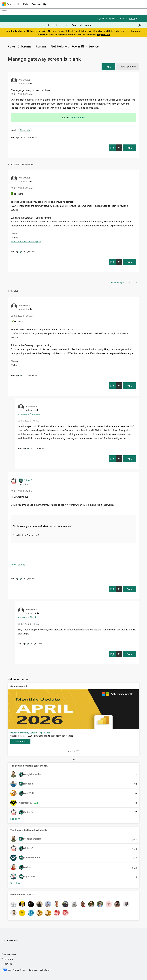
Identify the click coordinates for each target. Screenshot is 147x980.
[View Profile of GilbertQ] (28, 480)
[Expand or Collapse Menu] (4, 12)
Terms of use (7, 959)
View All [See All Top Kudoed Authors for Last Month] (15, 883)
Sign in (112, 18)
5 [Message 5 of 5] (27, 448)
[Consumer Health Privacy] (40, 970)
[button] (108, 67)
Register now (103, 34)
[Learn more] (20, 741)
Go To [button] (132, 18)
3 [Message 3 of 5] (27, 644)
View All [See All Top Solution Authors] (15, 819)
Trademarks (7, 964)
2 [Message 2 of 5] (20, 578)
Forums (41, 46)
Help (122, 18)
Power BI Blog (18, 565)
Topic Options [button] (127, 67)
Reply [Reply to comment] (129, 262)
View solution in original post (26, 241)
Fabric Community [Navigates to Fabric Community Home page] (35, 4)
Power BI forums (19, 46)
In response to (29, 414)
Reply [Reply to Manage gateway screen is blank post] (129, 148)
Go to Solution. (78, 117)
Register (100, 18)
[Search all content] (107, 25)
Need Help (25, 130)
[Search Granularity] (56, 25)
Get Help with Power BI (67, 46)
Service (94, 46)
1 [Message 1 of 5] (20, 137)
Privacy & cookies (9, 954)
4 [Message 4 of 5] (20, 251)
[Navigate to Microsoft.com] (11, 4)
